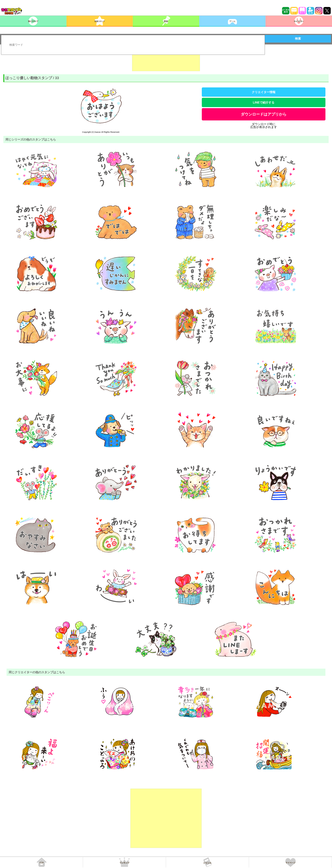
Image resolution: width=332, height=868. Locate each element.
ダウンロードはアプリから (264, 114)
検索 (298, 39)
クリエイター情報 (264, 92)
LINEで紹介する (264, 102)
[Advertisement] (166, 61)
